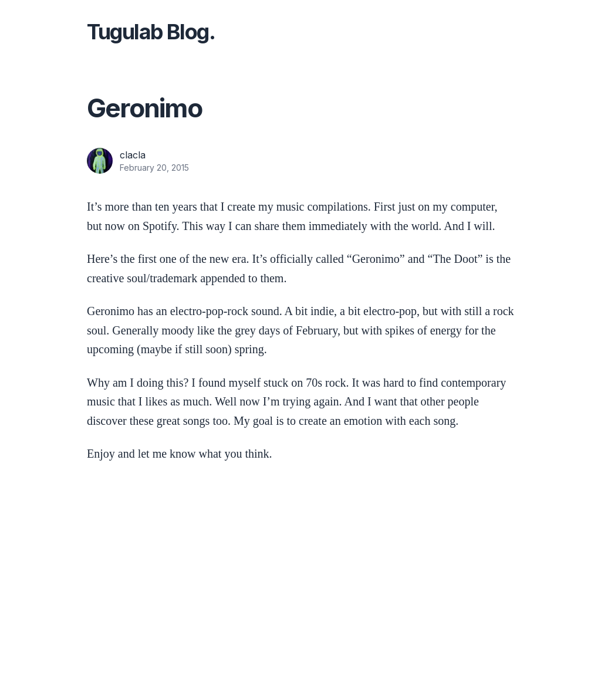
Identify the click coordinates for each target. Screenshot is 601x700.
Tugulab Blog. (151, 32)
